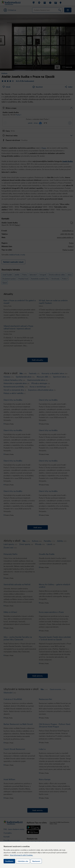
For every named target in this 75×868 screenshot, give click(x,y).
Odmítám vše (23, 861)
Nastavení (36, 861)
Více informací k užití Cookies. (21, 855)
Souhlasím (9, 861)
